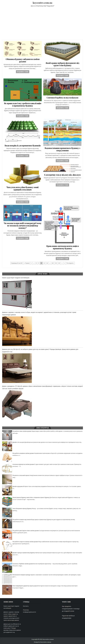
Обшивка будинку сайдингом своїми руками (23, 60)
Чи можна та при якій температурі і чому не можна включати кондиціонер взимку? (23, 226)
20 (53, 263)
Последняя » (70, 263)
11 (44, 263)
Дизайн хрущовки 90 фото (20, 486)
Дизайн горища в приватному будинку (24, 553)
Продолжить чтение (23, 72)
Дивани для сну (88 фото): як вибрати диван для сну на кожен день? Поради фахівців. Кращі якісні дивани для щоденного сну (12, 628)
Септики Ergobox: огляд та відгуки (62, 98)
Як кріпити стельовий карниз (21, 475)
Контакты (26, 606)
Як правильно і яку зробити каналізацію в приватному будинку (23, 104)
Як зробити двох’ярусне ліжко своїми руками (26, 531)
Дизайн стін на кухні (18, 442)
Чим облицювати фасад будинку (22, 508)
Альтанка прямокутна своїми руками (23, 464)
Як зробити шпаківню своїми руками (23, 453)
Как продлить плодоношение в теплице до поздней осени (71, 609)
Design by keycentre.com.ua (42, 642)
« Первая (27, 263)
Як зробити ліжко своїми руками (22, 431)
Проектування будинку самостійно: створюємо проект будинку (31, 497)
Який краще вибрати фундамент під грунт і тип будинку (62, 64)
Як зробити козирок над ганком (22, 520)
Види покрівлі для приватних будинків (23, 145)
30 (56, 263)
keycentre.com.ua (42, 3)
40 (59, 263)
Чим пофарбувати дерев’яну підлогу (23, 586)
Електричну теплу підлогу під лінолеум (62, 175)
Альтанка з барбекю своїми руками (23, 564)
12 (47, 263)
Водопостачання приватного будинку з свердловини (62, 149)
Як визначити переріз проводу (21, 575)
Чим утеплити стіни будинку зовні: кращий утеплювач (23, 188)
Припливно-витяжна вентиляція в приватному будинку (62, 247)
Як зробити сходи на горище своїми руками (25, 542)
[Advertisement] (42, 23)
